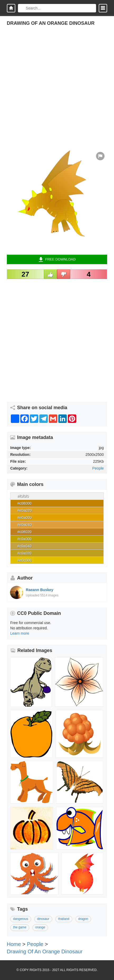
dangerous (21, 919)
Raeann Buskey (40, 590)
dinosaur (43, 919)
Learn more (20, 633)
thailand (64, 919)
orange (40, 927)
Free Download (57, 259)
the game (20, 927)
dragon (83, 919)
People (98, 468)
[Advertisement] (57, 92)
